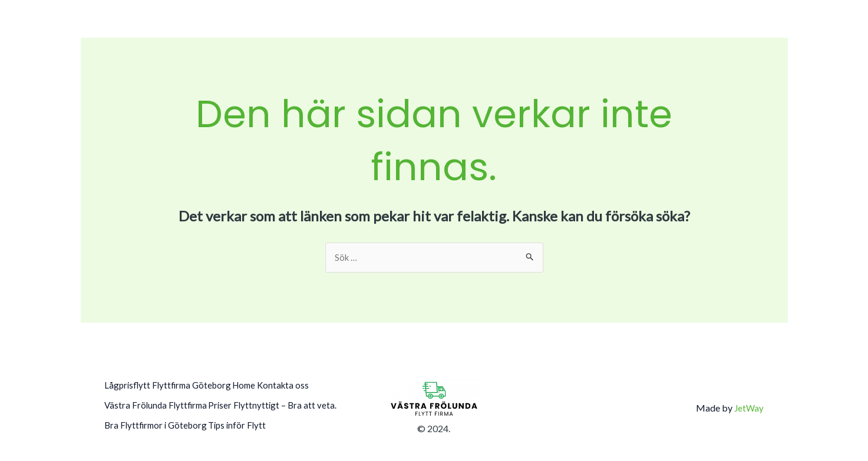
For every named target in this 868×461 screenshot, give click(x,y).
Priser (232, 404)
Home (259, 387)
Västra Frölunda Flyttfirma (158, 404)
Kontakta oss (307, 387)
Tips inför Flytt (135, 435)
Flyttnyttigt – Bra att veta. (157, 419)
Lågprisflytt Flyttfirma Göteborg (171, 387)
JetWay (748, 411)
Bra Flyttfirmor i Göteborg (272, 419)
